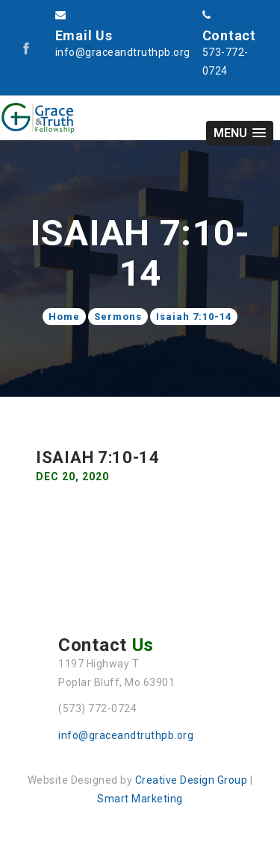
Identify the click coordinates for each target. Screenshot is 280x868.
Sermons (118, 317)
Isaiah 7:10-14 (194, 317)
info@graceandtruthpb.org (126, 735)
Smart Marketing (140, 799)
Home (64, 317)
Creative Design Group (192, 780)
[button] (240, 133)
